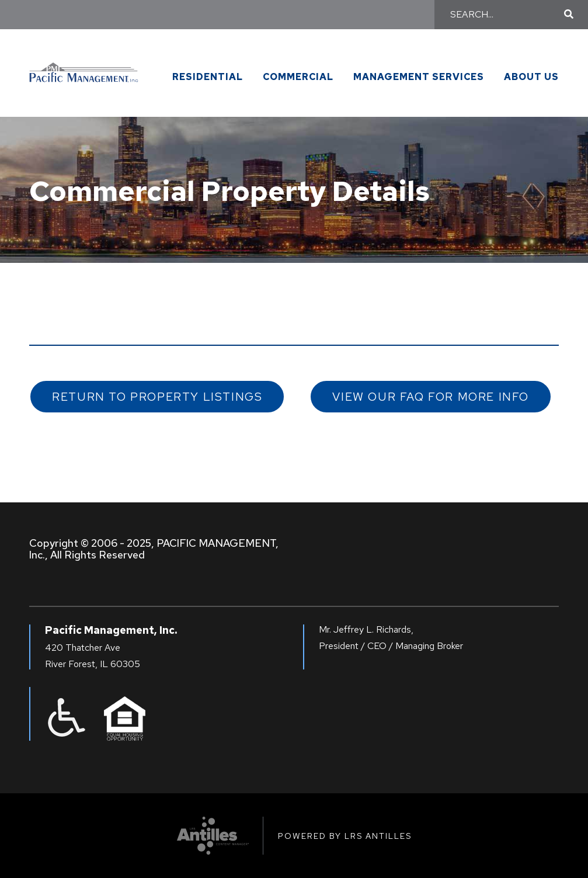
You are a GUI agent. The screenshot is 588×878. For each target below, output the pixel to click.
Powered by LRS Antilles (345, 836)
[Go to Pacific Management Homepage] (84, 66)
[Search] (505, 15)
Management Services (419, 77)
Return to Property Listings (157, 397)
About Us (531, 77)
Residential (208, 77)
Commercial (298, 77)
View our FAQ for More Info (431, 397)
